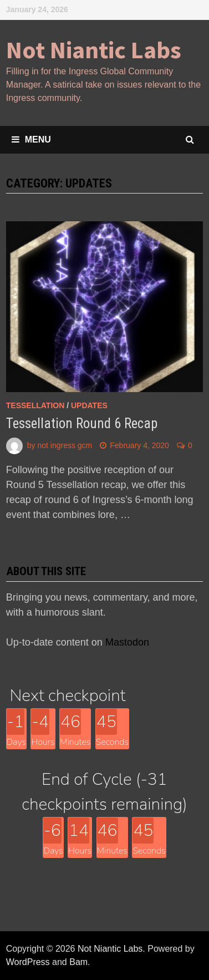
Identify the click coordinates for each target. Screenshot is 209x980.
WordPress (28, 962)
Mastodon (127, 642)
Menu (31, 139)
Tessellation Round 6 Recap (82, 423)
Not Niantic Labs (94, 50)
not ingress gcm (65, 445)
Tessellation (35, 405)
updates (89, 405)
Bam (78, 962)
